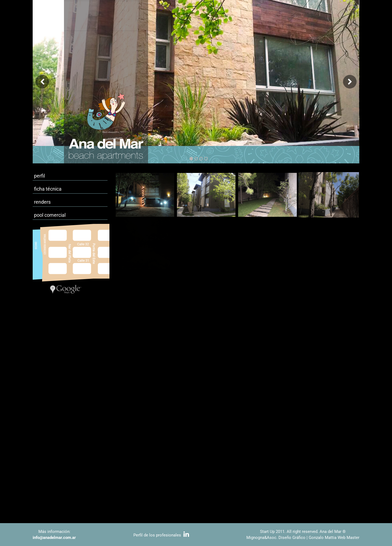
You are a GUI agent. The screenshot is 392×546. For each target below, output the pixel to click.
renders (42, 202)
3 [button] (201, 159)
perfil (39, 176)
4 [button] (206, 159)
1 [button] (191, 159)
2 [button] (196, 159)
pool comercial (50, 215)
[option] (196, 82)
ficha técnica (48, 189)
